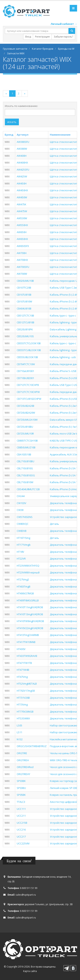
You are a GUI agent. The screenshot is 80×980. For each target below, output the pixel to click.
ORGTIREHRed (25, 767)
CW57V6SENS (25, 517)
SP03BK (21, 781)
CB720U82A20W (26, 413)
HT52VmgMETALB (27, 684)
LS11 (19, 732)
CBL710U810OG (26, 475)
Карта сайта (30, 971)
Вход (28, 37)
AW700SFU (23, 267)
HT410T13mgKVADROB (30, 614)
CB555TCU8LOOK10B (29, 350)
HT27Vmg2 (23, 579)
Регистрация (42, 37)
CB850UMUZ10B (26, 447)
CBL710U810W (25, 482)
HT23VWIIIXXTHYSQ (28, 566)
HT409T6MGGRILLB (28, 600)
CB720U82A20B (25, 406)
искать (12, 122)
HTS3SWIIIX (23, 718)
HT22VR (21, 559)
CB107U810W (24, 301)
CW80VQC (23, 524)
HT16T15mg (23, 538)
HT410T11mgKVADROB (30, 607)
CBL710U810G (25, 468)
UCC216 (21, 830)
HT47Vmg (22, 677)
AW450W (22, 197)
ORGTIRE (22, 753)
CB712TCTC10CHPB (28, 385)
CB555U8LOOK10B (27, 357)
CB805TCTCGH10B (27, 441)
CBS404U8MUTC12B (28, 489)
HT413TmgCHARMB (28, 635)
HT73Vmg (22, 705)
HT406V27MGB (25, 593)
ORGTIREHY (23, 774)
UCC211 (21, 816)
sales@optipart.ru (26, 895)
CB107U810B (24, 295)
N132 (20, 739)
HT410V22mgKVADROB (30, 628)
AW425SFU (23, 170)
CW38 (20, 510)
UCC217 (21, 837)
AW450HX (22, 190)
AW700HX (22, 260)
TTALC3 (21, 802)
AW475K (22, 204)
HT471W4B (23, 670)
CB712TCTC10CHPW (28, 392)
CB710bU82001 (25, 378)
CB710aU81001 (25, 371)
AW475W (22, 211)
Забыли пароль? (63, 37)
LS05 (19, 725)
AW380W (22, 149)
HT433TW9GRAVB (27, 656)
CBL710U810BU (25, 461)
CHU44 (21, 496)
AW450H (22, 183)
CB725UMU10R (25, 434)
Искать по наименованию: (21, 106)
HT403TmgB (24, 587)
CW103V (22, 503)
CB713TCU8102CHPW (29, 399)
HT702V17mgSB (26, 691)
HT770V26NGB (25, 712)
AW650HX (22, 239)
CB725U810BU (25, 427)
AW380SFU (23, 142)
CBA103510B (24, 454)
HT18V (20, 552)
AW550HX (22, 225)
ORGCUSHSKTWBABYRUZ (32, 746)
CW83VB (22, 531)
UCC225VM (23, 843)
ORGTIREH (23, 760)
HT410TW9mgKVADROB (30, 621)
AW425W (22, 176)
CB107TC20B (24, 288)
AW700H (22, 253)
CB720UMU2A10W (27, 420)
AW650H (22, 232)
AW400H (22, 156)
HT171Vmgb (24, 545)
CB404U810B (24, 308)
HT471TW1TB (24, 663)
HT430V (21, 649)
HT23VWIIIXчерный (28, 572)
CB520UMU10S (25, 336)
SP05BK (21, 795)
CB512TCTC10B (25, 316)
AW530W (22, 218)
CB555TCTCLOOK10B (29, 343)
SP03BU (21, 788)
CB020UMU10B (25, 281)
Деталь (54, 524)
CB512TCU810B (25, 322)
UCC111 (21, 809)
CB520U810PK (25, 329)
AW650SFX (23, 246)
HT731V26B (23, 698)
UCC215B (22, 823)
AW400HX (22, 163)
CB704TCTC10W (26, 364)
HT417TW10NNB (26, 642)
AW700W (22, 274)
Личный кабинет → (64, 24)
